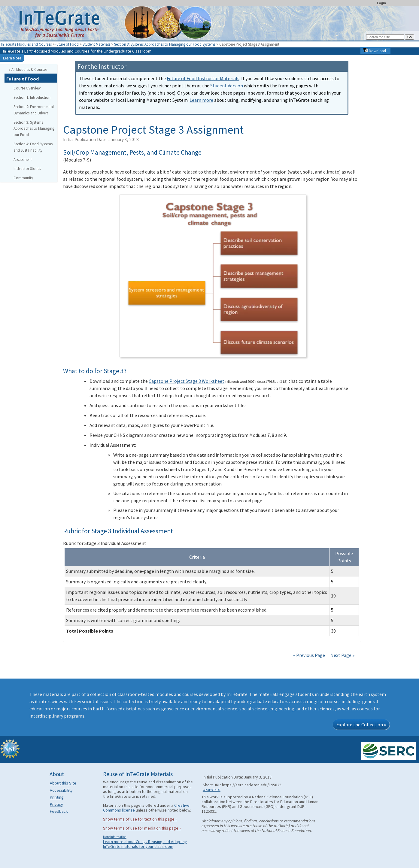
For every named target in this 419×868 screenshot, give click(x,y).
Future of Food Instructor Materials (203, 78)
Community (23, 178)
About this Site (63, 783)
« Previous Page (309, 655)
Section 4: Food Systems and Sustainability (33, 147)
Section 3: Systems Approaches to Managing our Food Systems (165, 44)
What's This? (212, 790)
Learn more (201, 100)
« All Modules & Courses (28, 69)
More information (115, 837)
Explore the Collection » (361, 724)
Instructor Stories (27, 168)
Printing (57, 797)
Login (381, 3)
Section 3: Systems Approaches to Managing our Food (34, 129)
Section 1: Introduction (32, 97)
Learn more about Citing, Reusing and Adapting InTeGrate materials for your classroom (145, 844)
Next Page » (342, 655)
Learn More (12, 58)
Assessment (23, 159)
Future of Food (67, 44)
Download (375, 51)
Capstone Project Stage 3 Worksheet (187, 381)
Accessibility (61, 790)
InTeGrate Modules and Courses (26, 44)
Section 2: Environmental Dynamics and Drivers (34, 110)
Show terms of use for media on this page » (142, 828)
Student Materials (96, 44)
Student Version (227, 86)
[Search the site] (385, 37)
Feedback (59, 811)
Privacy (56, 804)
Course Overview (27, 88)
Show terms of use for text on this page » (140, 819)
